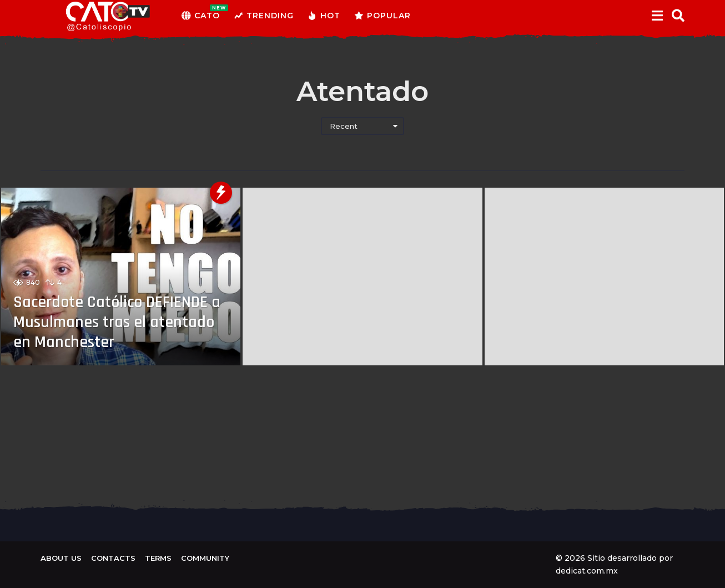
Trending (264, 16)
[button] (657, 16)
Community (205, 558)
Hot (324, 16)
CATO (201, 16)
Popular (382, 16)
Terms (158, 558)
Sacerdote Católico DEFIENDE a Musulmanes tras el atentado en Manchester (119, 322)
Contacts (113, 558)
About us (61, 558)
